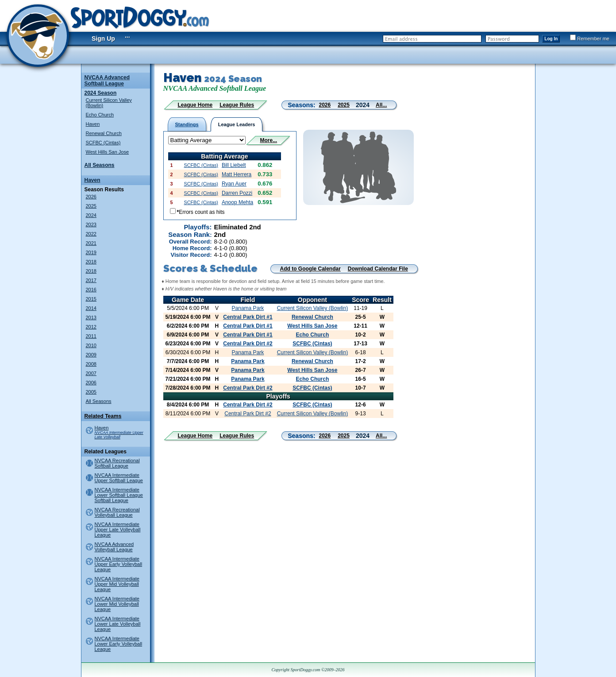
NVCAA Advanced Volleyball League (114, 547)
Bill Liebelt (234, 165)
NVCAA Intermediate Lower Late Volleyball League (118, 624)
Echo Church (100, 115)
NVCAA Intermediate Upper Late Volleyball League (118, 530)
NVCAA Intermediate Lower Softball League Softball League (119, 495)
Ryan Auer (234, 184)
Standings (187, 124)
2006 (91, 383)
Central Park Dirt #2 (248, 344)
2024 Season (101, 93)
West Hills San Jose (108, 152)
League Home (195, 105)
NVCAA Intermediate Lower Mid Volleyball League (117, 604)
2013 (91, 317)
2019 (91, 252)
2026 (91, 197)
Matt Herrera (237, 174)
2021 (91, 243)
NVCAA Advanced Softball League (107, 81)
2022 (91, 234)
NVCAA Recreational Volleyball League (117, 512)
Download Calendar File (378, 269)
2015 (91, 299)
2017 (91, 280)
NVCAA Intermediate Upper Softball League (119, 478)
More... (269, 140)
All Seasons (100, 165)
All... (381, 105)
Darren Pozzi (237, 193)
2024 (91, 215)
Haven (93, 124)
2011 (91, 336)
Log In (551, 39)
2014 (91, 308)
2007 (91, 373)
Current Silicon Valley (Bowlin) (313, 308)
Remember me (590, 39)
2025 (91, 206)
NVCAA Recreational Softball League (117, 463)
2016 (91, 290)
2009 (91, 355)
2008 (91, 364)
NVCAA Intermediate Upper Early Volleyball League (119, 564)
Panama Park (248, 308)
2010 (91, 345)
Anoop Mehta (237, 202)
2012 (91, 327)
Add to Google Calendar (310, 269)
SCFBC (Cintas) (103, 143)
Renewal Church (104, 133)
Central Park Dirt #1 (248, 317)
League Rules (237, 105)
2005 (91, 392)
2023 (91, 224)
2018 (91, 262)
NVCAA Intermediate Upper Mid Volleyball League (117, 584)
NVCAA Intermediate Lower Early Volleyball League (119, 644)
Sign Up (103, 39)
